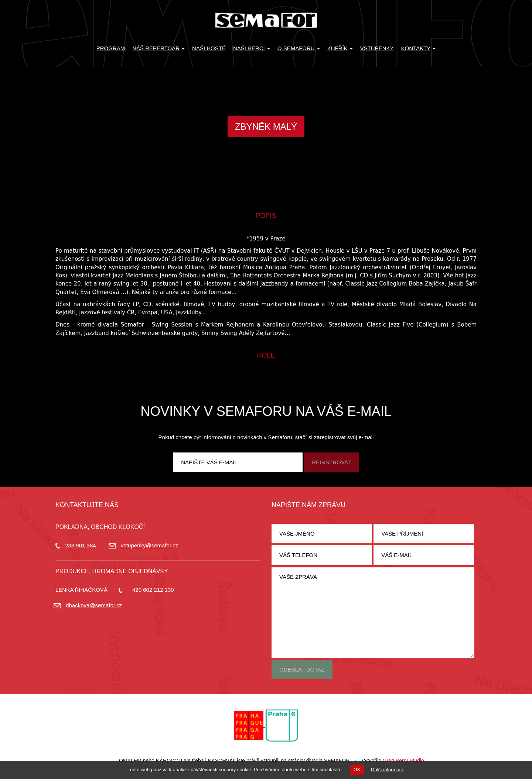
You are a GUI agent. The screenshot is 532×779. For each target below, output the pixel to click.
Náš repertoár (158, 48)
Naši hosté (209, 48)
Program (111, 48)
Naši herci (252, 48)
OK (357, 770)
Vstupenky (377, 48)
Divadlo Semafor (266, 20)
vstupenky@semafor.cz (149, 545)
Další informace (388, 770)
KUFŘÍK (340, 48)
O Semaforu (299, 48)
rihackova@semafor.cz (94, 605)
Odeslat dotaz (302, 669)
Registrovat (331, 462)
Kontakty (419, 48)
